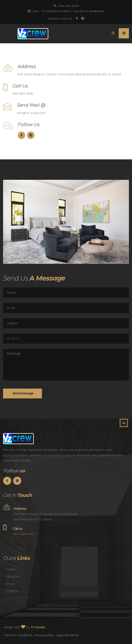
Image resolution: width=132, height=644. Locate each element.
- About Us (11, 577)
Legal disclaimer (68, 635)
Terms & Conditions (18, 635)
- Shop (8, 584)
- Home (9, 569)
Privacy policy (44, 635)
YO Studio (38, 627)
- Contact (11, 591)
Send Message (23, 393)
